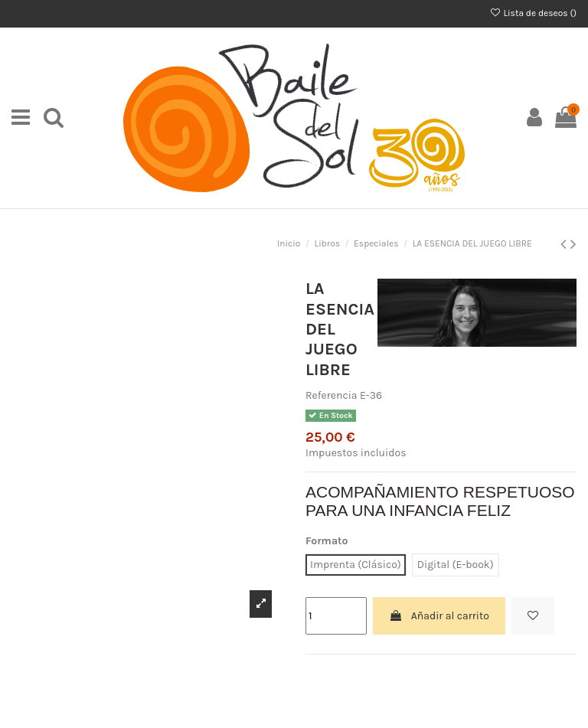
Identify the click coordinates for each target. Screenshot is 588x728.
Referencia (332, 395)
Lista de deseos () (533, 13)
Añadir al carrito (439, 616)
